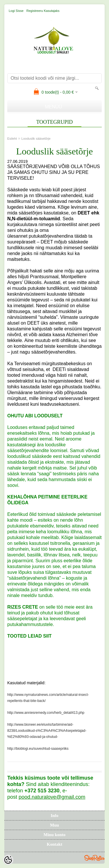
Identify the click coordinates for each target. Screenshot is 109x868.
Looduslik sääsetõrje (36, 139)
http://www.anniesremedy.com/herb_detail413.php (46, 713)
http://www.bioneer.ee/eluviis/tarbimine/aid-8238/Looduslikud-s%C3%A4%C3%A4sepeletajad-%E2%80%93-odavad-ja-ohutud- (47, 731)
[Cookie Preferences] (8, 860)
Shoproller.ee (94, 858)
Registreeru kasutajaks (43, 11)
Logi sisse (16, 11)
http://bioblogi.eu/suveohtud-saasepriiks (38, 749)
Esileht (12, 139)
